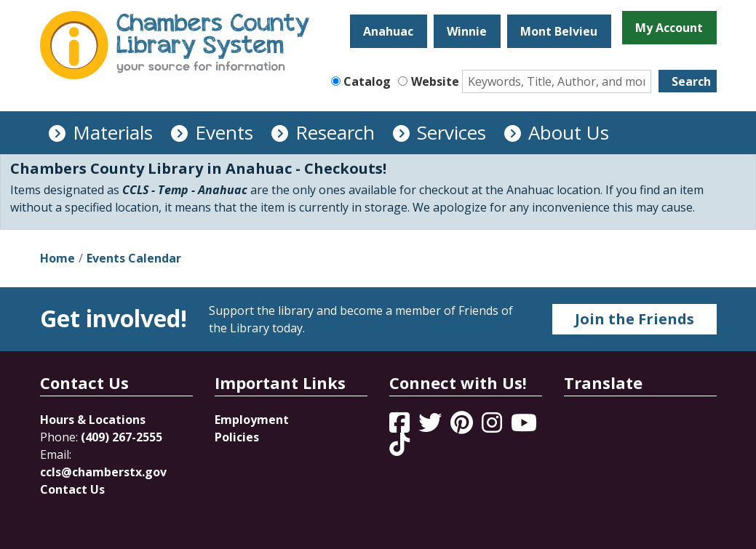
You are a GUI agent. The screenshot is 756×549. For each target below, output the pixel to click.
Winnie (467, 31)
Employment (252, 420)
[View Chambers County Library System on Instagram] (493, 427)
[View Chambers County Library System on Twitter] (431, 427)
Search (691, 81)
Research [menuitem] (335, 132)
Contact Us (72, 489)
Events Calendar (134, 258)
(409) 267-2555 (122, 437)
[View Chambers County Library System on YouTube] (524, 427)
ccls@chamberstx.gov (103, 472)
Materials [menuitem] (113, 132)
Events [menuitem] (224, 132)
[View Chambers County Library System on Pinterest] (463, 427)
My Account (669, 28)
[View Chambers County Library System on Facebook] (401, 427)
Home (57, 258)
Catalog (367, 81)
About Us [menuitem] (569, 132)
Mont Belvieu (559, 31)
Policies (237, 437)
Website (435, 81)
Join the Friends (634, 319)
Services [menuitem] (451, 132)
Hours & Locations (93, 420)
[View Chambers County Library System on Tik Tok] (399, 444)
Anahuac (388, 31)
